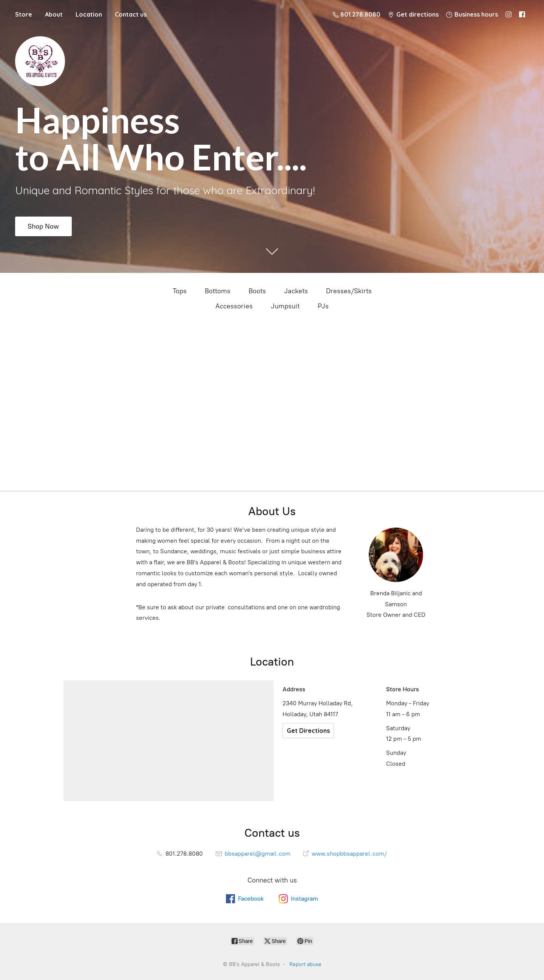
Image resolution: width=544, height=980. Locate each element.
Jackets (296, 291)
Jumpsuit (285, 306)
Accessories (234, 306)
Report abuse (305, 964)
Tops (180, 291)
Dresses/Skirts (349, 291)
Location (89, 14)
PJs (323, 306)
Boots (257, 291)
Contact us (131, 14)
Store (24, 14)
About (54, 14)
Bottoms (218, 291)
